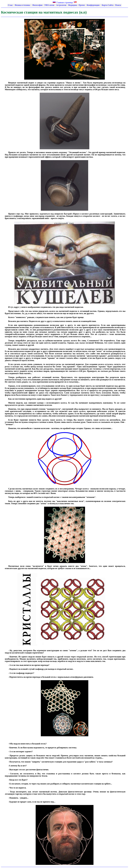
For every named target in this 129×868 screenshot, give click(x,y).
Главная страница (65, 2)
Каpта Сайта (108, 5)
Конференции (93, 5)
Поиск (118, 5)
